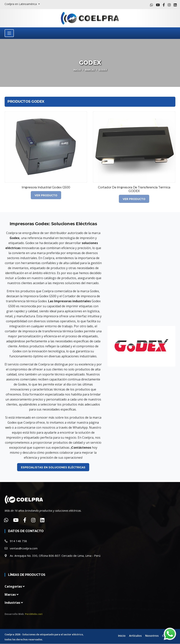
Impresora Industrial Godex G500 (46, 187)
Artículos (135, 636)
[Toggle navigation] (9, 33)
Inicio (77, 70)
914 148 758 (18, 541)
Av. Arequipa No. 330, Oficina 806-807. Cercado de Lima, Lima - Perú (55, 556)
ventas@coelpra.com (24, 548)
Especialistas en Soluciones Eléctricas (53, 467)
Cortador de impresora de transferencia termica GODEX (134, 189)
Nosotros (152, 636)
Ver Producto (46, 195)
